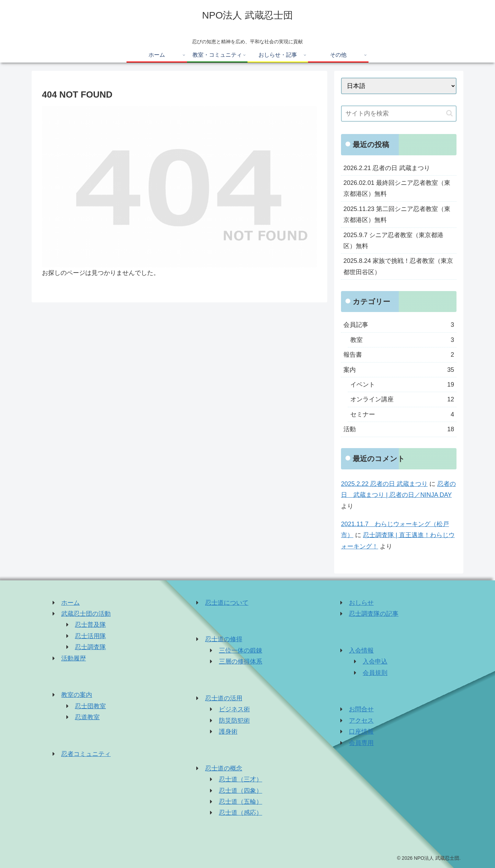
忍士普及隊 (90, 625)
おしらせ (361, 603)
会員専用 (361, 743)
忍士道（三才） (241, 779)
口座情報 (361, 732)
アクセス (361, 721)
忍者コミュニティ (86, 754)
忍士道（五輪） (241, 802)
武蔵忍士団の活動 (86, 614)
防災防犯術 (234, 721)
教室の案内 (77, 695)
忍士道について (227, 603)
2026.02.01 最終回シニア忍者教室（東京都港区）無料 (397, 188)
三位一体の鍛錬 (241, 650)
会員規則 (375, 673)
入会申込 (375, 661)
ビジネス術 (234, 709)
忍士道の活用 (224, 698)
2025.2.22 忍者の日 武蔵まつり (384, 484)
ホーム (70, 603)
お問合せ (361, 709)
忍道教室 (87, 717)
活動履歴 (74, 658)
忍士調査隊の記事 (374, 614)
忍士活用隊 (90, 636)
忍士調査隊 (90, 647)
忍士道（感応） (241, 813)
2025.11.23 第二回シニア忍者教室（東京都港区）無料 (397, 214)
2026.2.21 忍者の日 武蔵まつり (387, 168)
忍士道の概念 (224, 768)
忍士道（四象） (241, 791)
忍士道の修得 (224, 639)
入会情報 (361, 650)
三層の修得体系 (241, 661)
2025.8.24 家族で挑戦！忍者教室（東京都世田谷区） (398, 266)
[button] (449, 113)
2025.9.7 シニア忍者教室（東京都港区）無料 (393, 241)
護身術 (228, 732)
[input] (399, 114)
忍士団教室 (90, 706)
